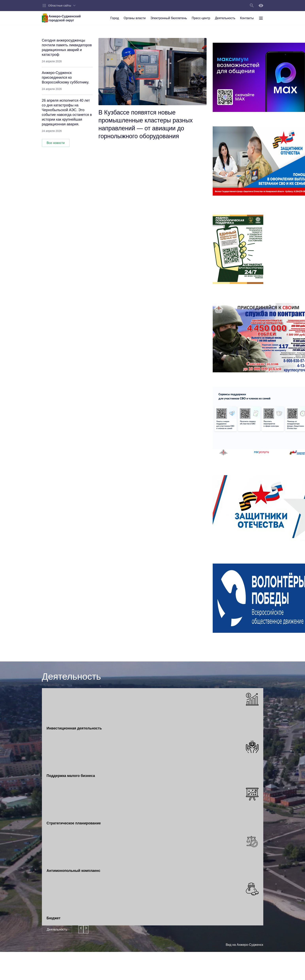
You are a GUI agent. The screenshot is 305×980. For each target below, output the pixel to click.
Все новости (56, 143)
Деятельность (57, 929)
